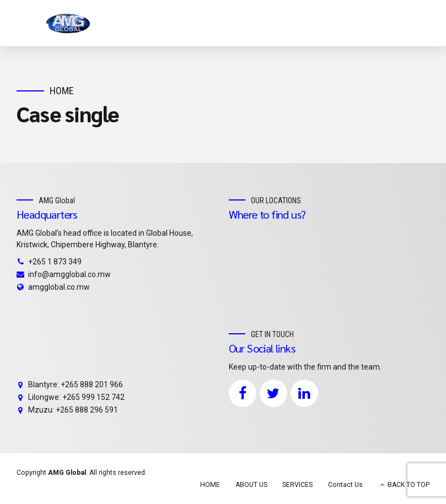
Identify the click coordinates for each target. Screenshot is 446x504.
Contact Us (345, 485)
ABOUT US (251, 485)
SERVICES (297, 485)
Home (62, 91)
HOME (210, 485)
